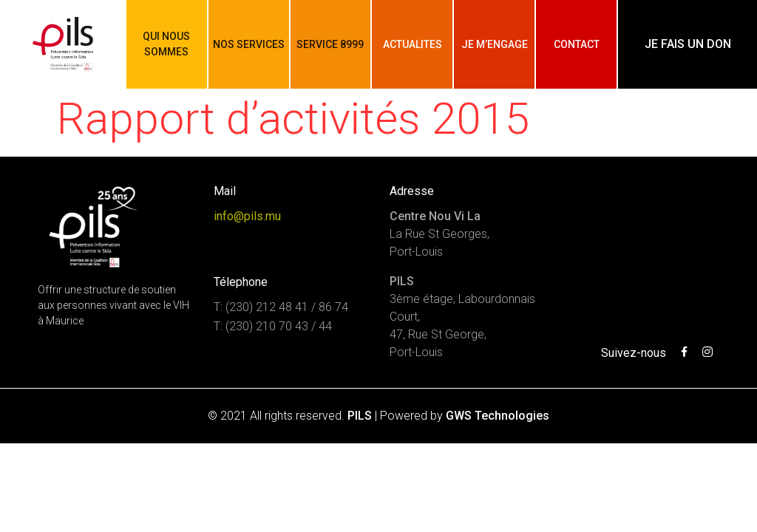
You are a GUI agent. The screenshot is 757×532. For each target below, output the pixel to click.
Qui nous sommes (166, 44)
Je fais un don (688, 44)
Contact (577, 44)
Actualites (413, 44)
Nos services (249, 44)
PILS (360, 416)
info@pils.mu (247, 216)
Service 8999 (330, 44)
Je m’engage (495, 44)
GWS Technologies (498, 416)
